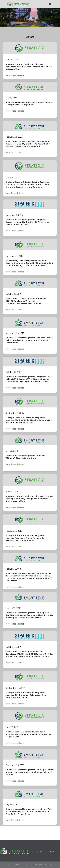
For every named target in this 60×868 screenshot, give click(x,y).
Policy (52, 851)
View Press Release (15, 75)
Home (39, 851)
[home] (18, 3)
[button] (50, 4)
